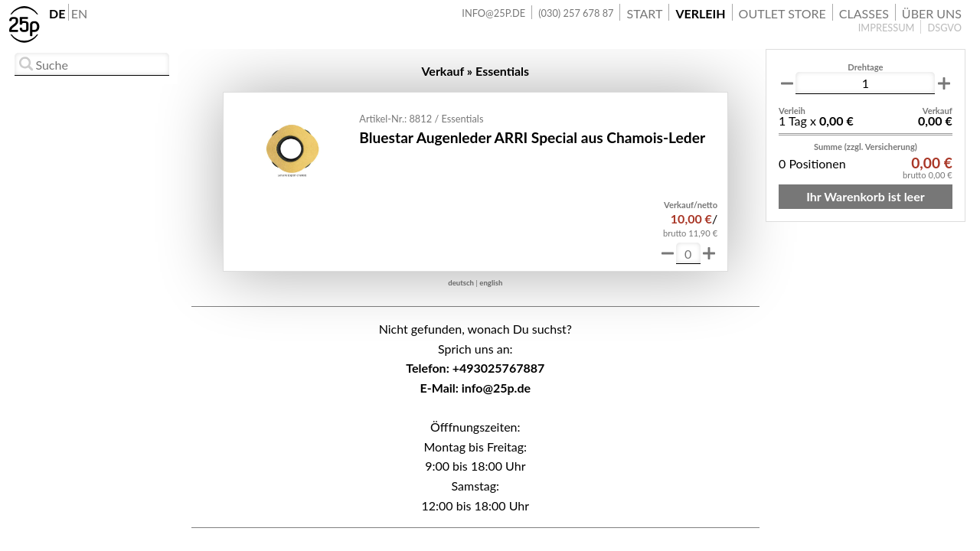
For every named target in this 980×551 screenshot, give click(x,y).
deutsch (461, 283)
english (491, 283)
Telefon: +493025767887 (475, 368)
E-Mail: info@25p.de (475, 388)
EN (79, 13)
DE (57, 13)
